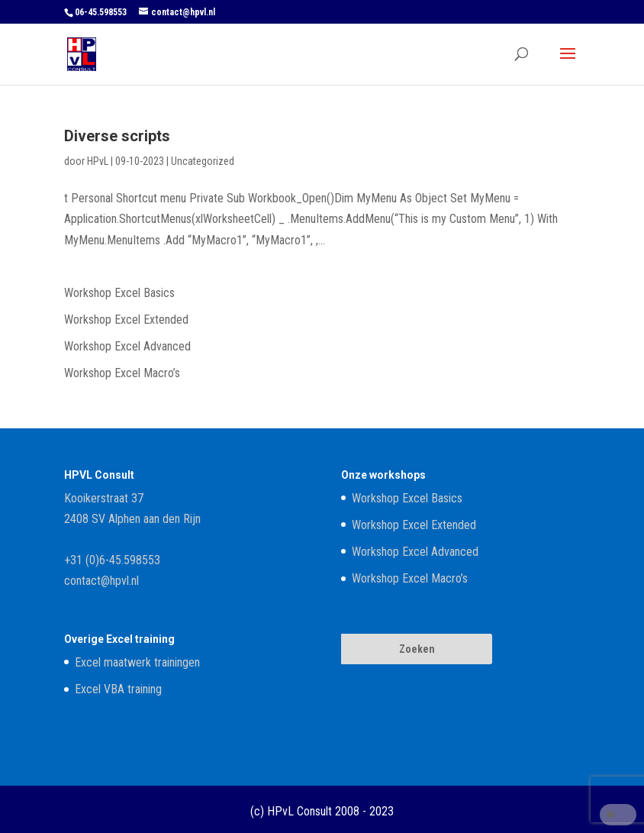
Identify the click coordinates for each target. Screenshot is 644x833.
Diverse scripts (117, 136)
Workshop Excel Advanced (127, 346)
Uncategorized (203, 161)
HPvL (98, 161)
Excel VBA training (118, 689)
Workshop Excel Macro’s (122, 373)
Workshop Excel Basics (119, 293)
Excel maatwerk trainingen (137, 662)
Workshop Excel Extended (126, 320)
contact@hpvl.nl (101, 581)
